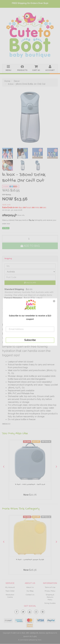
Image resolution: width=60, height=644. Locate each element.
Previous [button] (4, 466)
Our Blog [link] (30, 591)
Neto (40, 640)
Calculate (30, 283)
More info (13, 215)
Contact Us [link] (30, 595)
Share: (11, 187)
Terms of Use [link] (50, 587)
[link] (17, 611)
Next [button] (56, 466)
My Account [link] (10, 587)
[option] (30, 470)
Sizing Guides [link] (50, 603)
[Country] (30, 272)
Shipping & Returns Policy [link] (50, 597)
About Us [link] (30, 587)
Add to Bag (30, 246)
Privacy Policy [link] (50, 591)
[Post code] (30, 277)
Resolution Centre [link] (10, 596)
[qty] (30, 238)
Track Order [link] (10, 591)
